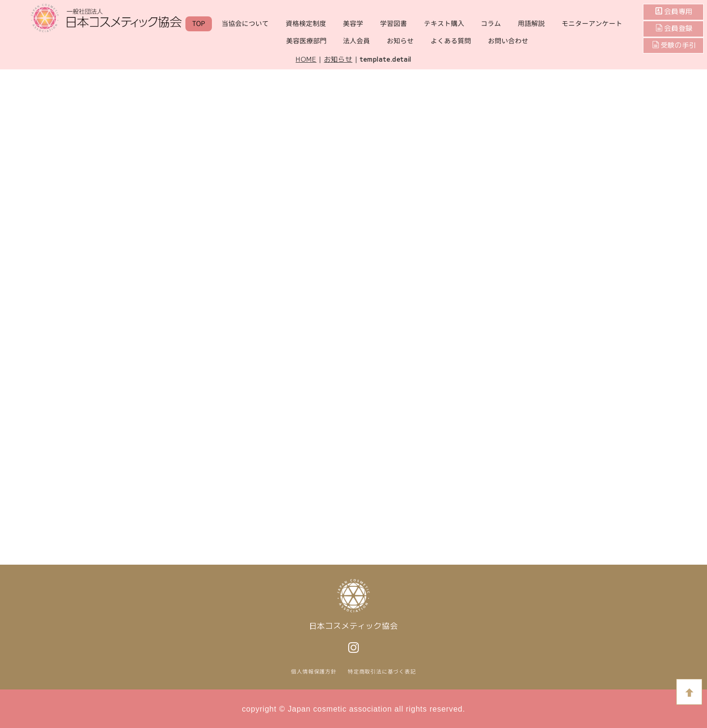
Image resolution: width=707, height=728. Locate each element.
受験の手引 (674, 45)
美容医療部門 (306, 41)
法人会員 (356, 41)
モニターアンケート (592, 23)
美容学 (353, 23)
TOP (199, 23)
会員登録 (678, 28)
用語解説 (531, 23)
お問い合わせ (508, 41)
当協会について (245, 23)
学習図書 (393, 23)
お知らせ (400, 41)
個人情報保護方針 (314, 672)
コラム (491, 23)
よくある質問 (451, 41)
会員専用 (678, 12)
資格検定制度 (306, 23)
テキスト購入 (444, 23)
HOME (306, 59)
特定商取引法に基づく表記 (382, 672)
